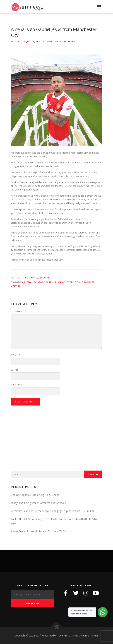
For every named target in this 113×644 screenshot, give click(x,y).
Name (16, 355)
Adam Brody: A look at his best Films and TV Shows (41, 531)
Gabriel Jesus (47, 282)
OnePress (64, 635)
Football (32, 278)
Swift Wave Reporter (61, 41)
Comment (19, 311)
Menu (99, 7)
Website (17, 385)
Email (16, 370)
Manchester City (69, 282)
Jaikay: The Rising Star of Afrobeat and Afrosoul (38, 503)
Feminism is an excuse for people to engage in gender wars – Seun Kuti (52, 511)
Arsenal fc (29, 282)
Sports (45, 278)
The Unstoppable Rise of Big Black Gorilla (35, 495)
